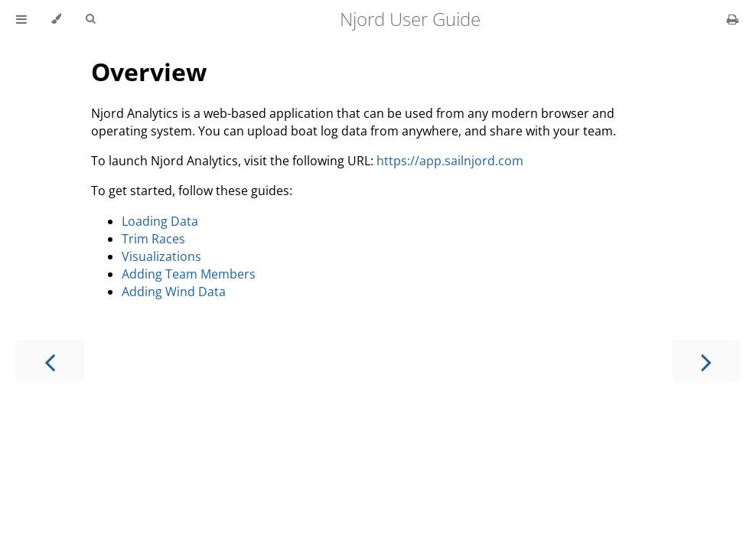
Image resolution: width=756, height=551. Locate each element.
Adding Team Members (189, 274)
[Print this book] (733, 19)
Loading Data (160, 221)
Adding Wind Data (174, 292)
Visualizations (161, 256)
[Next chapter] (706, 361)
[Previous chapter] (50, 361)
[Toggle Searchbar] (90, 19)
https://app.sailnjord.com (450, 161)
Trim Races (153, 239)
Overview (149, 72)
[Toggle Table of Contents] (21, 19)
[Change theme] (56, 19)
